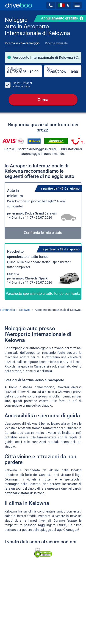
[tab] (22, 42)
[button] (51, 5)
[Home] (19, 5)
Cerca (43, 100)
